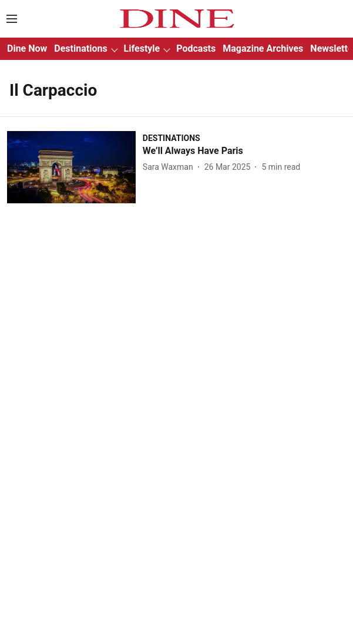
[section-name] (172, 138)
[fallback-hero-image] (75, 167)
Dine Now (27, 48)
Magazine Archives (263, 48)
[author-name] (170, 167)
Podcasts (196, 48)
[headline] (244, 151)
